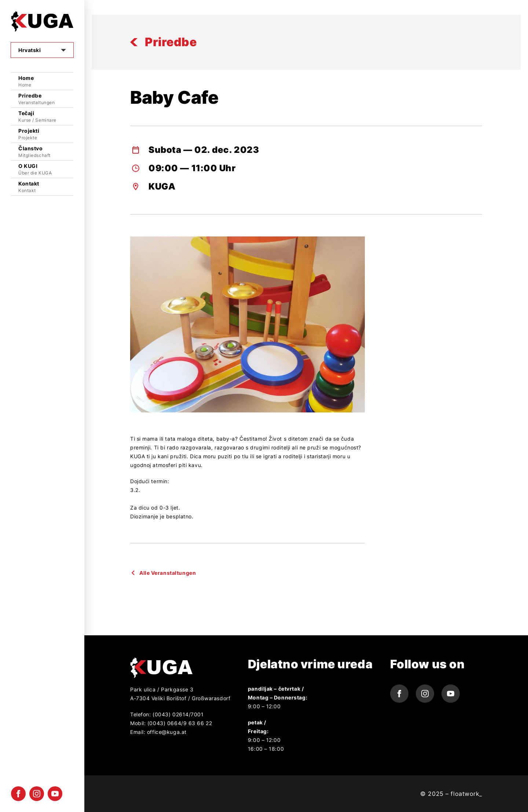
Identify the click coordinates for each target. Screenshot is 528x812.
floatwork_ (466, 794)
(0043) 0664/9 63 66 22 (180, 723)
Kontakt (46, 187)
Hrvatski (30, 50)
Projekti (46, 134)
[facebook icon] (18, 794)
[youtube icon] (55, 794)
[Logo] (42, 21)
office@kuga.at (167, 732)
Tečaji (46, 117)
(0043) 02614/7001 (177, 714)
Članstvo (46, 152)
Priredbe (46, 99)
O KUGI (46, 170)
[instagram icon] (37, 794)
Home (46, 82)
